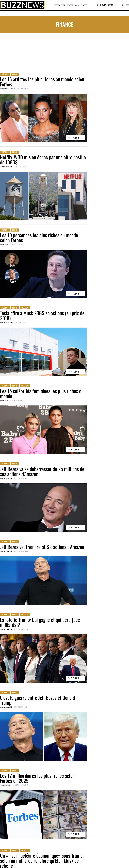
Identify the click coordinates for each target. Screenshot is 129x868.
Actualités (59, 5)
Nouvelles (25, 308)
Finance (15, 74)
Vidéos (84, 5)
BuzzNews (5, 74)
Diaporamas (73, 5)
